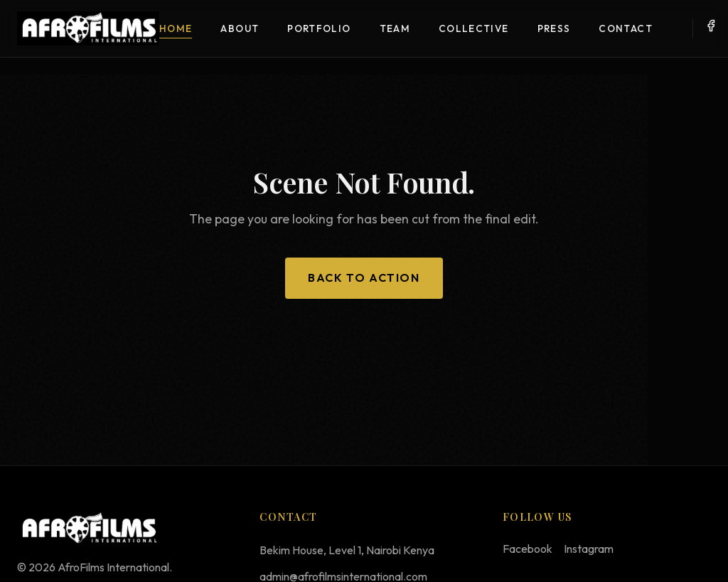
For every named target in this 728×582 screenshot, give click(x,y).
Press (554, 28)
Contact (626, 28)
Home (176, 28)
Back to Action (364, 277)
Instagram (589, 549)
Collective (474, 28)
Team (395, 28)
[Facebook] (711, 28)
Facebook (528, 549)
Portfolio (319, 28)
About (240, 28)
